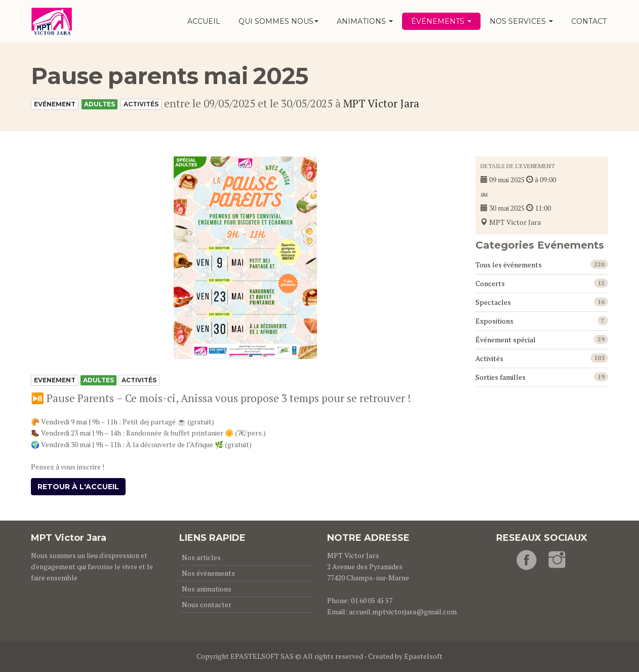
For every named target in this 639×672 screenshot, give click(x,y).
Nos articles (201, 557)
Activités (141, 104)
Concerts (490, 283)
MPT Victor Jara (381, 103)
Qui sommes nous (278, 21)
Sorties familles (501, 377)
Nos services (521, 21)
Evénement (55, 104)
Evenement (55, 380)
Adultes (99, 104)
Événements (441, 21)
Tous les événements (509, 265)
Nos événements (208, 573)
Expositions (494, 321)
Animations (365, 21)
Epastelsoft (423, 656)
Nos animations (207, 589)
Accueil (204, 21)
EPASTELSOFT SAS (262, 656)
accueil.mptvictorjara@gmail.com (403, 611)
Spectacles (493, 302)
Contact (589, 21)
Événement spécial (506, 340)
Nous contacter (207, 604)
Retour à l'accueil (78, 487)
